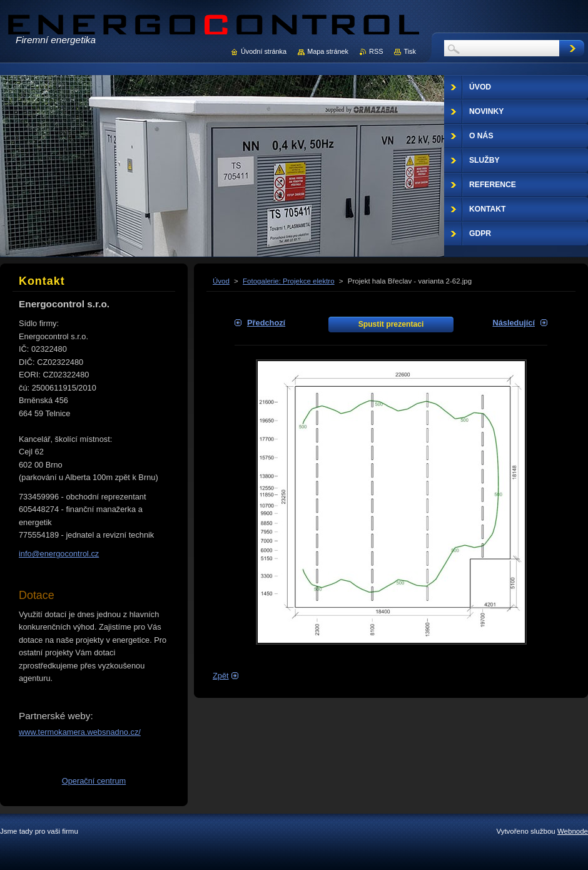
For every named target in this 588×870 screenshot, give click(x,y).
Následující (514, 323)
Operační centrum (94, 781)
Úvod (221, 281)
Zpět (221, 676)
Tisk (410, 51)
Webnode (573, 831)
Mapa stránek (328, 51)
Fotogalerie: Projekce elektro (289, 281)
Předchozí (266, 323)
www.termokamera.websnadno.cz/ (80, 732)
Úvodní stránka (264, 51)
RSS (376, 51)
